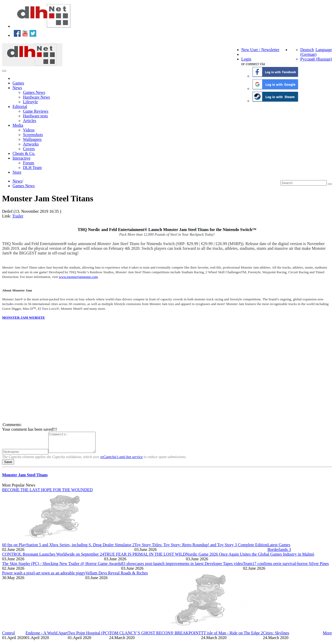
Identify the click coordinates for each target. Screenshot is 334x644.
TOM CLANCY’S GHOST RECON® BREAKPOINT (155, 637)
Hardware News (37, 97)
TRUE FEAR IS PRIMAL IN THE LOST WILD (145, 558)
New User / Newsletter (260, 50)
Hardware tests (35, 116)
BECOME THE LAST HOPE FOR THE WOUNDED (47, 494)
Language (324, 50)
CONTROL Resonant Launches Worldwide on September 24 (53, 558)
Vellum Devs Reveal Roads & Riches (117, 577)
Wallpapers (32, 139)
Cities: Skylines (276, 637)
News (17, 88)
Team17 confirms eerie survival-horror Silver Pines (286, 567)
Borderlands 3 (279, 553)
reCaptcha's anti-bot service (122, 461)
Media (18, 125)
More (327, 637)
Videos (29, 130)
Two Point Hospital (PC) (88, 637)
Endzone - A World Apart (47, 637)
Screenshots (33, 135)
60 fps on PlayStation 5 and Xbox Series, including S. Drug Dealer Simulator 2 (68, 549)
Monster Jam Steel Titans (25, 479)
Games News (34, 92)
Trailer (18, 216)
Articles (30, 121)
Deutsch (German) (308, 52)
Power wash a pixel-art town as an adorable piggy (44, 577)
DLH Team (32, 168)
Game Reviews (36, 111)
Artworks (31, 144)
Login (246, 59)
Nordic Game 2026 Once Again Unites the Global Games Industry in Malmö (250, 558)
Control (8, 637)
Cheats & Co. (24, 153)
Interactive (21, 158)
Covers (29, 149)
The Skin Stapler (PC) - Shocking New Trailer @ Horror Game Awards (62, 567)
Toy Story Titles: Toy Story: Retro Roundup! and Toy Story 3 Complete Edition (201, 549)
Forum (29, 163)
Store (17, 172)
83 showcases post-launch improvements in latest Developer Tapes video (182, 567)
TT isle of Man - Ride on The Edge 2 (232, 637)
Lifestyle (30, 102)
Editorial (20, 107)
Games (18, 83)
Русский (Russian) (316, 59)
